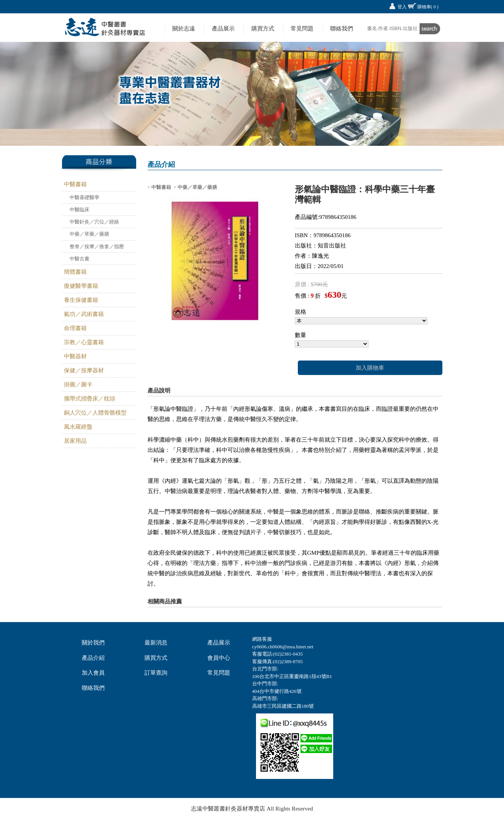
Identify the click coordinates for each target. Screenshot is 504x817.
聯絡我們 (342, 28)
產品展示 (223, 28)
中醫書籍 (75, 184)
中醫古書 (79, 259)
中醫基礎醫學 (84, 197)
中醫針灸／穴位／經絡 (94, 222)
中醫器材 (75, 356)
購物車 (428, 7)
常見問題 (302, 28)
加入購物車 (370, 368)
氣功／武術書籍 (84, 314)
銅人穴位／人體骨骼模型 (95, 413)
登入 (402, 7)
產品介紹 (93, 658)
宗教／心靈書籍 (84, 342)
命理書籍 (75, 328)
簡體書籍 (75, 272)
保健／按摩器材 (84, 370)
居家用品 (75, 441)
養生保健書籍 (81, 300)
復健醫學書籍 (81, 286)
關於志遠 (184, 28)
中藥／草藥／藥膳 (89, 234)
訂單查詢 (156, 673)
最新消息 (156, 643)
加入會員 (93, 673)
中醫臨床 (79, 210)
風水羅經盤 (78, 427)
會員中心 (219, 658)
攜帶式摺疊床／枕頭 (90, 399)
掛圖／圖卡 (78, 385)
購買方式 (263, 28)
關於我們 (93, 643)
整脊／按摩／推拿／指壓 (97, 247)
